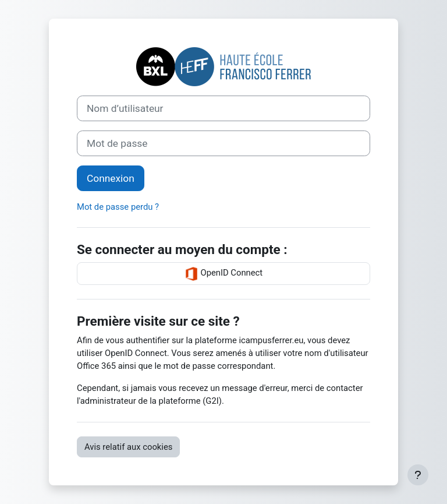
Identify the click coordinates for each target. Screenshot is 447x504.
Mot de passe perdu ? (118, 207)
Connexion (111, 178)
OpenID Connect (223, 274)
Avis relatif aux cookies (128, 447)
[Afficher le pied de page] (418, 475)
